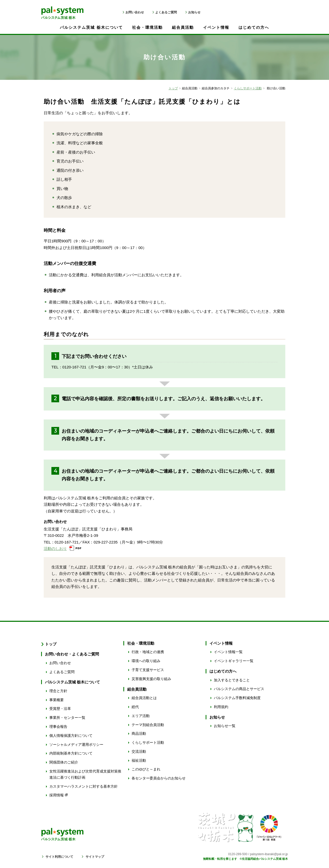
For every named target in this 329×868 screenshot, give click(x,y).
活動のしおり (55, 549)
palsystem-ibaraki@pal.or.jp (269, 854)
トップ (173, 88)
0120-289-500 (238, 854)
